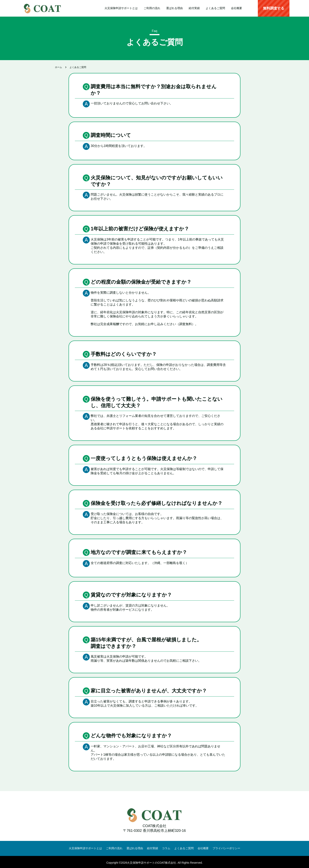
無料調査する (274, 8)
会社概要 (236, 8)
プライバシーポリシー (226, 847)
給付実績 (194, 8)
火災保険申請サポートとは (121, 8)
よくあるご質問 (215, 8)
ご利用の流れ (152, 8)
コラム (166, 847)
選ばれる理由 (174, 8)
